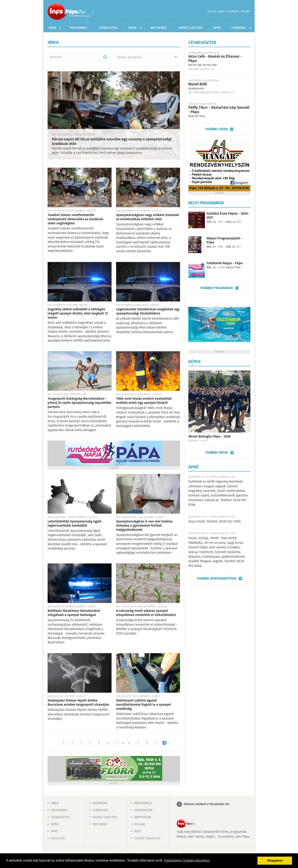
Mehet (105, 57)
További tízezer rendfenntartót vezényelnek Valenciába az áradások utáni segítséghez (75, 219)
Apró (217, 28)
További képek (217, 453)
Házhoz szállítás (190, 28)
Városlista (93, 12)
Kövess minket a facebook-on (206, 804)
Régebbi (164, 743)
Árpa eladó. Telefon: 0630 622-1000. (215, 522)
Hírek (52, 28)
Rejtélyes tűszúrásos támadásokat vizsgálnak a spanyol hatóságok (74, 613)
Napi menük (158, 28)
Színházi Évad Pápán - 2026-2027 (228, 216)
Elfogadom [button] (275, 861)
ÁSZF (137, 831)
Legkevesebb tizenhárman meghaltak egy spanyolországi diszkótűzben (148, 311)
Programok (79, 28)
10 (147, 743)
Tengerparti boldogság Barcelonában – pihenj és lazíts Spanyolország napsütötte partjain (79, 403)
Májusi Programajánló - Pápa (224, 240)
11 (156, 743)
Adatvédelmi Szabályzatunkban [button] (187, 860)
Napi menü (100, 824)
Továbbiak (239, 28)
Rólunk (140, 824)
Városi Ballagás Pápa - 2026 (209, 437)
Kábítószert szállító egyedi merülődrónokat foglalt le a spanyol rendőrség (144, 705)
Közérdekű (100, 803)
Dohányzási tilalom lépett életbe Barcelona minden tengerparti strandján (78, 703)
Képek (132, 28)
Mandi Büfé (198, 84)
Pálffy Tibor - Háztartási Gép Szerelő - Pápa (219, 110)
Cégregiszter (108, 28)
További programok (217, 288)
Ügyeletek (58, 838)
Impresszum (143, 817)
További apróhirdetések (217, 579)
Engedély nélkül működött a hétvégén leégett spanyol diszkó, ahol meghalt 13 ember (78, 314)
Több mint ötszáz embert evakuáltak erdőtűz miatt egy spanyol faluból (144, 401)
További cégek (216, 129)
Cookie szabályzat (147, 838)
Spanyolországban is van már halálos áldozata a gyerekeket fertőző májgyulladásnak (144, 526)
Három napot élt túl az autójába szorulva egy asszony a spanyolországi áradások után (112, 142)
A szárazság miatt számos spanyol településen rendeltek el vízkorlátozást (146, 613)
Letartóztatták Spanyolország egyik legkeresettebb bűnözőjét (74, 524)
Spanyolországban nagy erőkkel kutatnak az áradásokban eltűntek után (148, 217)
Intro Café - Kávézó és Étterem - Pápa (215, 59)
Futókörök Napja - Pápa (225, 263)
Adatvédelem (143, 810)
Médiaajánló (143, 803)
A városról (101, 810)
